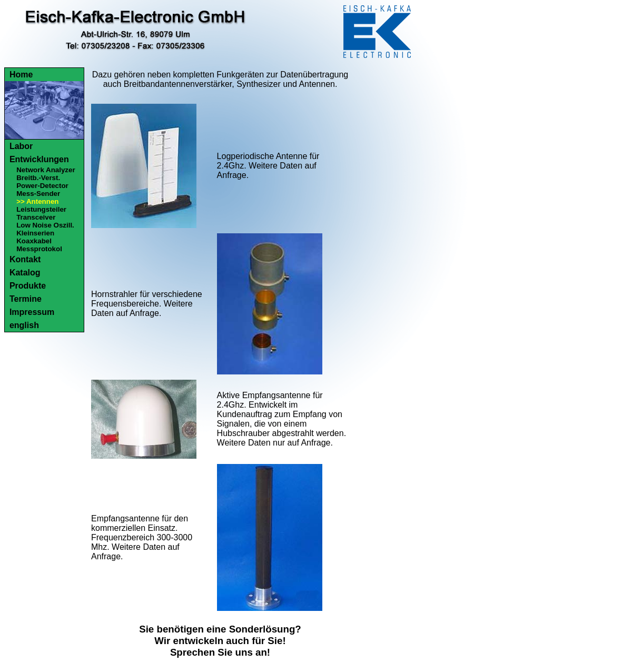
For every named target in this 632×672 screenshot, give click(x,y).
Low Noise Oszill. (45, 225)
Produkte (28, 286)
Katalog (25, 273)
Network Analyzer (46, 170)
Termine (26, 299)
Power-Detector (42, 186)
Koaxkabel (34, 241)
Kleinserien (35, 233)
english (24, 325)
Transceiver (36, 217)
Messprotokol (39, 249)
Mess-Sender (38, 194)
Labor (21, 146)
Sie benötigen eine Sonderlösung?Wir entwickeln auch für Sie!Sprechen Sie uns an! (220, 641)
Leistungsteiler (41, 209)
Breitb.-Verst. (38, 178)
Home (21, 75)
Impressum (32, 312)
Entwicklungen (39, 159)
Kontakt (25, 259)
